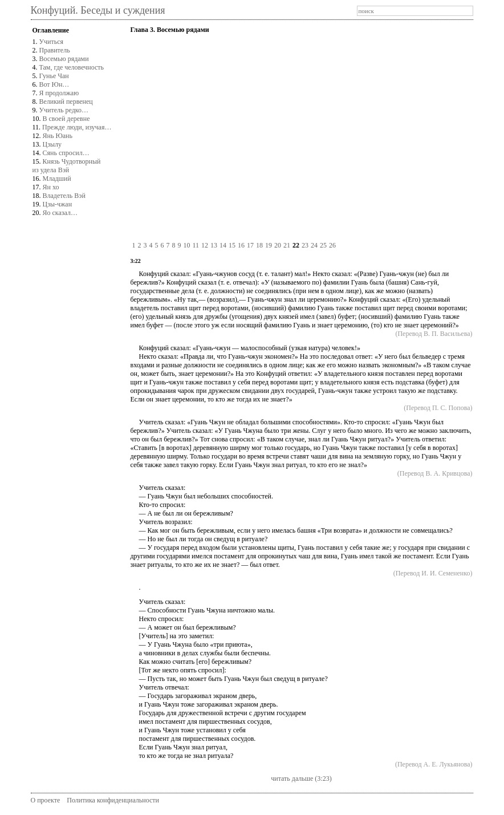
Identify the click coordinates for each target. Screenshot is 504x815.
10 (186, 245)
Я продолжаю (59, 93)
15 (232, 245)
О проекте (46, 800)
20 (278, 245)
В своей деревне (66, 119)
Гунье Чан (54, 76)
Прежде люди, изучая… (77, 127)
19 (269, 245)
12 (205, 245)
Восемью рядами (64, 59)
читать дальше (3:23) (301, 778)
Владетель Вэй (64, 196)
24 (314, 245)
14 (223, 245)
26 (332, 245)
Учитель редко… (64, 110)
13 (214, 245)
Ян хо (51, 187)
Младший (57, 179)
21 (287, 245)
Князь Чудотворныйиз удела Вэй (67, 166)
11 (196, 245)
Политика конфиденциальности (113, 800)
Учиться (52, 42)
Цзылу (52, 144)
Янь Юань (58, 136)
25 (323, 245)
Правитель (55, 50)
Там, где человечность (72, 67)
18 (259, 245)
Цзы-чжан (58, 204)
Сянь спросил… (66, 153)
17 (250, 245)
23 (305, 245)
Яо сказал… (60, 213)
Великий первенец (66, 102)
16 (241, 245)
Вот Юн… (54, 84)
